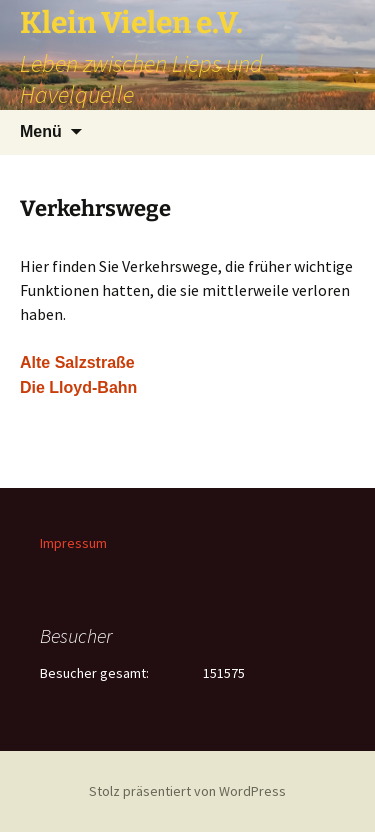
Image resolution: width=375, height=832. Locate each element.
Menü (41, 131)
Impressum (73, 543)
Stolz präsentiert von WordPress (187, 791)
